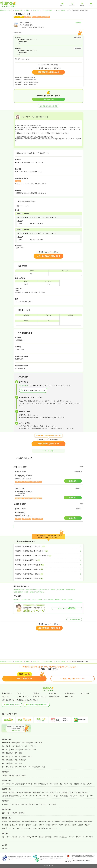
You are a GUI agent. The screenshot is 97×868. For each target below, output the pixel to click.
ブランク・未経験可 (37, 599)
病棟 (3, 784)
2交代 (3, 813)
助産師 (24, 775)
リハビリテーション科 (23, 828)
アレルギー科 (36, 828)
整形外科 (22, 825)
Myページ (21, 693)
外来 (45, 599)
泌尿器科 (68, 825)
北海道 (14, 743)
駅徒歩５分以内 (32, 837)
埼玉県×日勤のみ (40, 592)
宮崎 (33, 767)
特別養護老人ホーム (82, 792)
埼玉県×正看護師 (70, 590)
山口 (25, 760)
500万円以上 (25, 804)
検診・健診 (59, 784)
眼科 (47, 825)
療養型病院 (28, 792)
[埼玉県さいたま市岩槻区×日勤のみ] (48, 578)
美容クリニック (55, 792)
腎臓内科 (57, 821)
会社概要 (4, 845)
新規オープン (6, 837)
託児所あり (64, 837)
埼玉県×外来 (61, 590)
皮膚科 (61, 825)
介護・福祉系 (50, 784)
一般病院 (64, 599)
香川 (12, 763)
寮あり (57, 837)
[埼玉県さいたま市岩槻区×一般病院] (48, 574)
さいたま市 (36, 10)
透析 (35, 784)
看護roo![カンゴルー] (6, 10)
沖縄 (44, 767)
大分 (29, 767)
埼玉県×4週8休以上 (19, 590)
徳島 (7, 763)
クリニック (45, 792)
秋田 (32, 743)
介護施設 (72, 792)
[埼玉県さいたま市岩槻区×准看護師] (48, 569)
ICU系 (30, 784)
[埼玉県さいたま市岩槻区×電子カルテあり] (48, 551)
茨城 (26, 750)
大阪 (7, 757)
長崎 (20, 767)
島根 (20, 760)
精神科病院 (37, 792)
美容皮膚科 (12, 821)
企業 (91, 796)
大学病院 (12, 792)
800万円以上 (53, 804)
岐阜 (12, 753)
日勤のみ (70, 599)
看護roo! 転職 (19, 10)
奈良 (25, 757)
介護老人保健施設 (7, 796)
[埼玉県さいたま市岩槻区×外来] (48, 560)
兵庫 (16, 757)
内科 (19, 821)
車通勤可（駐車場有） (46, 837)
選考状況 (36, 693)
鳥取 (16, 760)
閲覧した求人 (6, 697)
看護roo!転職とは (7, 693)
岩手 (23, 743)
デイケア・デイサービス (33, 796)
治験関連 (90, 784)
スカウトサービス (23, 697)
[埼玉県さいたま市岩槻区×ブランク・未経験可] (48, 556)
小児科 (35, 825)
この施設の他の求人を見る (48, 106)
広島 (7, 760)
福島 (40, 743)
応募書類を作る (70, 693)
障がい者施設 (64, 796)
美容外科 (4, 821)
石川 (22, 746)
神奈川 (12, 750)
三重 (20, 753)
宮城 (27, 743)
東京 (7, 750)
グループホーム (48, 796)
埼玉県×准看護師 (18, 592)
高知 (20, 763)
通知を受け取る (49, 99)
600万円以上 (34, 804)
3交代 (8, 813)
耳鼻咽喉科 (54, 825)
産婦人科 (42, 825)
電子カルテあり (26, 599)
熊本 (25, 767)
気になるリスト (86, 693)
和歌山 (30, 757)
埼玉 (17, 750)
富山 (17, 746)
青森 (19, 743)
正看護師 (51, 599)
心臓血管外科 (87, 821)
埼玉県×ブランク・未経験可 (48, 590)
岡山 (12, 760)
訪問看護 (41, 784)
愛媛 (16, 763)
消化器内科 (34, 821)
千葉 (22, 750)
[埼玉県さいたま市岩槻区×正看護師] (48, 565)
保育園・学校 (68, 784)
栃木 (31, 750)
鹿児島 (38, 767)
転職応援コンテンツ (40, 697)
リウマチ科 (11, 828)
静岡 (16, 753)
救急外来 (24, 784)
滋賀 (20, 757)
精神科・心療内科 (78, 825)
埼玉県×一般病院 (29, 592)
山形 (36, 743)
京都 (12, 757)
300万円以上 (6, 804)
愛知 (7, 753)
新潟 (13, 746)
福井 (26, 746)
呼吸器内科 (25, 821)
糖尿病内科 (65, 821)
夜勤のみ (22, 813)
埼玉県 (28, 10)
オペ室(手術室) (15, 784)
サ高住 (56, 796)
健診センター (74, 796)
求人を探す (53, 693)
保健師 (18, 775)
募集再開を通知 (74, 620)
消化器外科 (5, 825)
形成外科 (29, 825)
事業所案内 (5, 848)
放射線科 (87, 825)
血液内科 (50, 821)
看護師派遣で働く (55, 697)
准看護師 (57, 599)
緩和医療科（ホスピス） (49, 828)
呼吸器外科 (78, 821)
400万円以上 (15, 804)
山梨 (30, 746)
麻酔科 (4, 828)
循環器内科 (42, 821)
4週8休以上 (17, 599)
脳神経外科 (14, 825)
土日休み (23, 837)
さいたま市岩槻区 (47, 10)
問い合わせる (24, 386)
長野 (35, 746)
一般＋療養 (19, 792)
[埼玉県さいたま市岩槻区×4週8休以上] (48, 546)
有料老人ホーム (19, 796)
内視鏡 (83, 784)
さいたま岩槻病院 (61, 10)
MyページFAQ (70, 697)
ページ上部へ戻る (48, 451)
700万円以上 (44, 804)
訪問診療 (77, 784)
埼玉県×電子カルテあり (32, 590)
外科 (72, 821)
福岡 (11, 767)
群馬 (35, 750)
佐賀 (16, 767)
